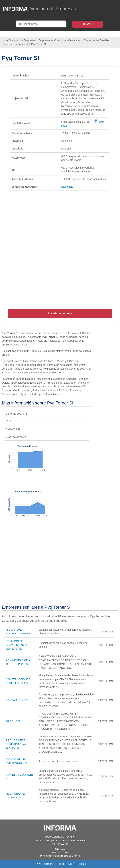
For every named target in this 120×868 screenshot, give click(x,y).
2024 (8, 421)
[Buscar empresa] (41, 24)
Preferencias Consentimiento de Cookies (60, 856)
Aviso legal (60, 849)
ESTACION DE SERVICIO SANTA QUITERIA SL (16, 645)
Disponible (67, 187)
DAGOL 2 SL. (14, 721)
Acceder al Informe (60, 313)
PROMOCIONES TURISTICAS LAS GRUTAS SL (16, 744)
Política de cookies (60, 853)
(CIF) (80, 76)
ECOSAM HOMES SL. (19, 700)
